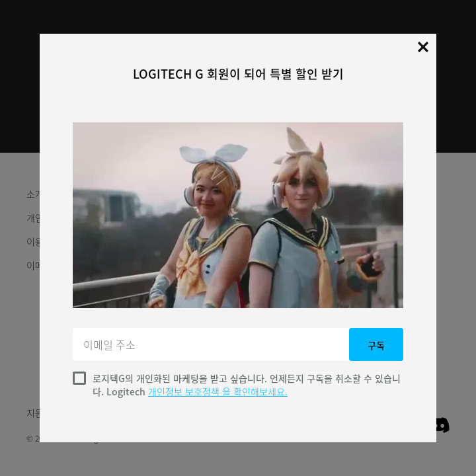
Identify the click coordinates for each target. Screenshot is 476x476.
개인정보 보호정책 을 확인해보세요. (218, 391)
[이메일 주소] (212, 344)
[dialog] (238, 238)
